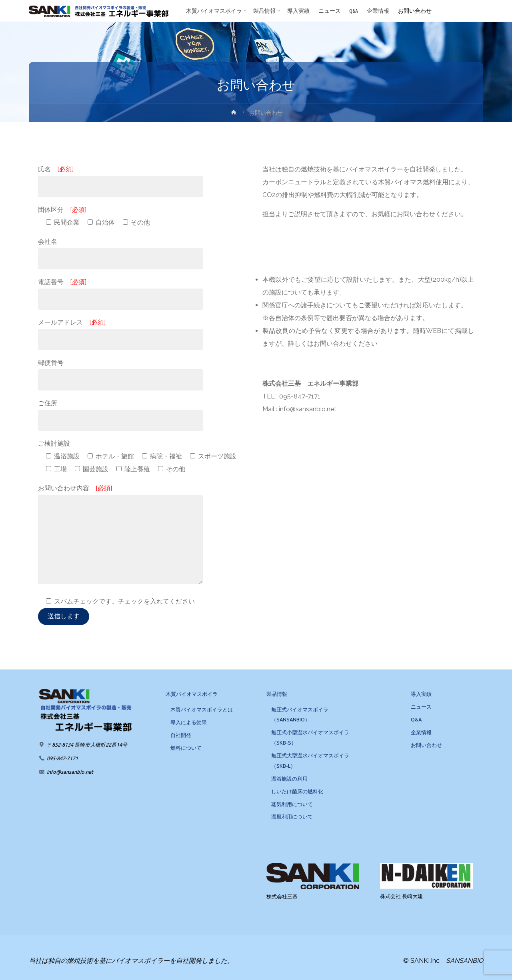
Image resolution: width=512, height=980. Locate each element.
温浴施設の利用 (289, 779)
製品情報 (277, 694)
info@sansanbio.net (70, 772)
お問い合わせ (426, 745)
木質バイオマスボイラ (192, 694)
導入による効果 (189, 722)
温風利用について (292, 817)
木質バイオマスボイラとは (202, 709)
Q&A (416, 719)
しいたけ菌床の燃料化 (297, 791)
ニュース (421, 707)
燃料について (186, 748)
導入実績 (421, 694)
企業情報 (421, 732)
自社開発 (181, 735)
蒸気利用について (292, 804)
